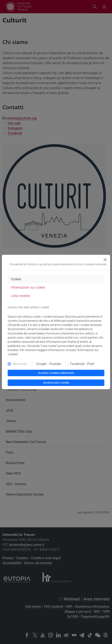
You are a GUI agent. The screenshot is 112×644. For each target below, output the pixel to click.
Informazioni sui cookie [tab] (28, 287)
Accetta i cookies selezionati (56, 373)
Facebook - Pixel (82, 364)
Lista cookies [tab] (20, 296)
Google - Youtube (49, 364)
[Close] (105, 260)
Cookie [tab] (16, 279)
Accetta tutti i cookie (56, 383)
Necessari (20, 364)
